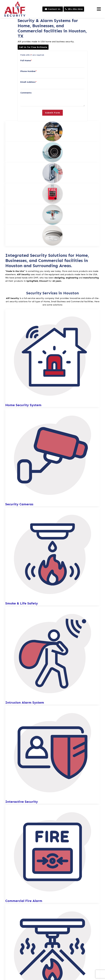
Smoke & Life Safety (22, 603)
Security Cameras (19, 504)
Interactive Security (22, 802)
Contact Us (53, 9)
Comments (26, 93)
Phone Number (29, 71)
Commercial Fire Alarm (24, 901)
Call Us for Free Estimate (33, 47)
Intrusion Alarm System (25, 703)
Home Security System (23, 405)
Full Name (26, 60)
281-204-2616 (74, 9)
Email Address (28, 82)
